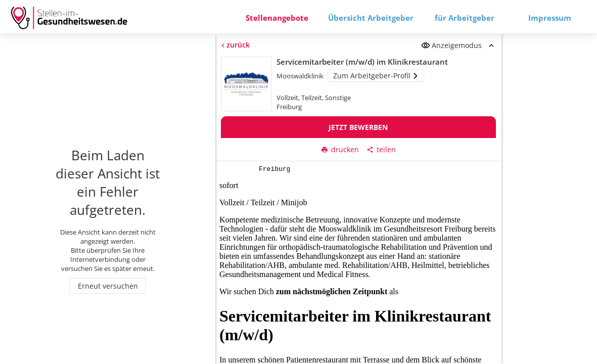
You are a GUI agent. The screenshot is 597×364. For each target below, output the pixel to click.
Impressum (550, 18)
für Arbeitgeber (465, 18)
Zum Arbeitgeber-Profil (376, 76)
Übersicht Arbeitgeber (371, 18)
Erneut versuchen (108, 286)
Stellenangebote (277, 18)
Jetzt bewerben (359, 127)
